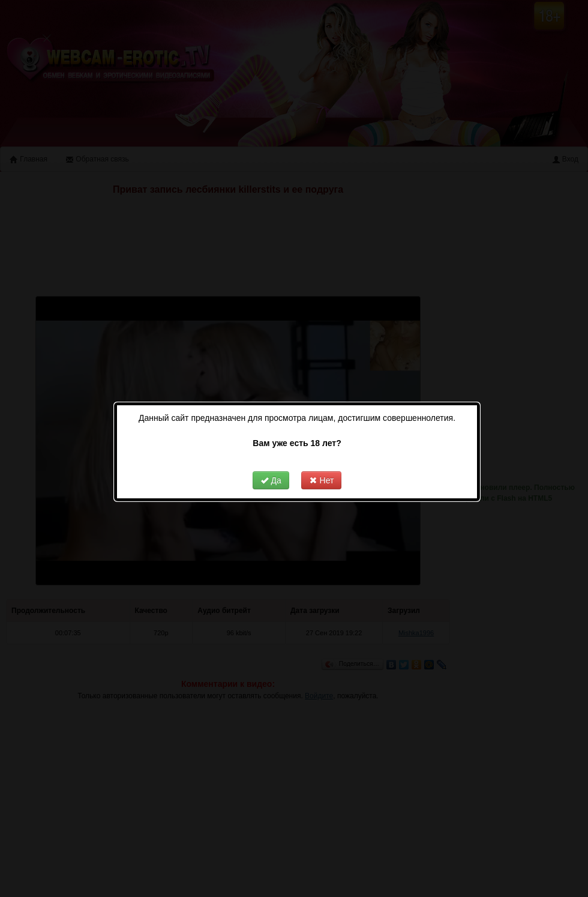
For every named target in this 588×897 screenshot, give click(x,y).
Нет (318, 467)
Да (267, 467)
